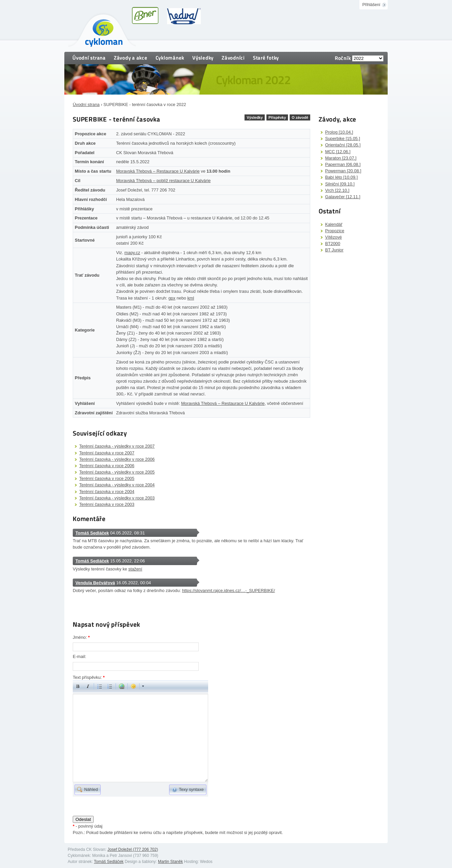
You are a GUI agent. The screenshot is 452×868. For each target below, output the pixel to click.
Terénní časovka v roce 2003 (107, 504)
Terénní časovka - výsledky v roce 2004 (117, 485)
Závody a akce (131, 58)
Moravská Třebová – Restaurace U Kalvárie (158, 171)
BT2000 (333, 244)
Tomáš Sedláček (92, 533)
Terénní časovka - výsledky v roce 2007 (117, 446)
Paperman (343, 164)
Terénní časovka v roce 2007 (107, 453)
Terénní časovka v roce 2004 (107, 492)
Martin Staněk (170, 862)
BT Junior (334, 250)
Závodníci (233, 58)
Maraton (341, 158)
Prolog (339, 132)
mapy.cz (132, 253)
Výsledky (203, 58)
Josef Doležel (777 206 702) (133, 849)
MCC (338, 152)
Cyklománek (170, 58)
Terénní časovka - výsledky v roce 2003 (117, 498)
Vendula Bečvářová (95, 583)
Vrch (337, 190)
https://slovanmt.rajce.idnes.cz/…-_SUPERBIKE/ (228, 591)
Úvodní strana (89, 58)
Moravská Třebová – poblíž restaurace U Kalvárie (164, 181)
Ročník (343, 58)
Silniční (340, 184)
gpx (172, 298)
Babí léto (341, 177)
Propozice (335, 231)
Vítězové (333, 237)
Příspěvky (277, 117)
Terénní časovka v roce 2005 (107, 478)
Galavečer (343, 197)
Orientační (343, 145)
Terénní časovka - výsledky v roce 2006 (117, 459)
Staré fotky (266, 58)
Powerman (343, 171)
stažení (135, 569)
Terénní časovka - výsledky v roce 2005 (117, 472)
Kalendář (334, 224)
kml (191, 298)
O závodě (300, 117)
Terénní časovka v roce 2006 (107, 466)
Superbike (343, 138)
